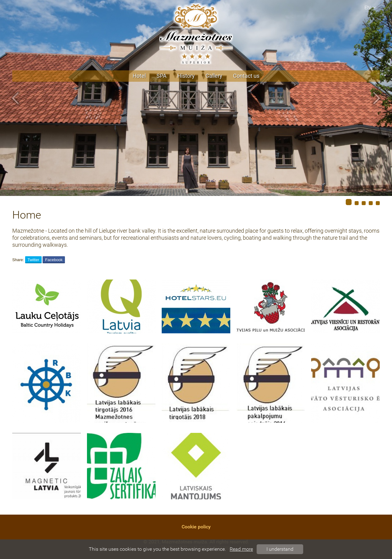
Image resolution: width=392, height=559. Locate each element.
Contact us (246, 76)
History (186, 76)
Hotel (139, 76)
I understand (280, 549)
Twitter (33, 260)
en (371, 8)
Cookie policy (196, 527)
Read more (241, 549)
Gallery (214, 76)
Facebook (54, 260)
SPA (162, 76)
